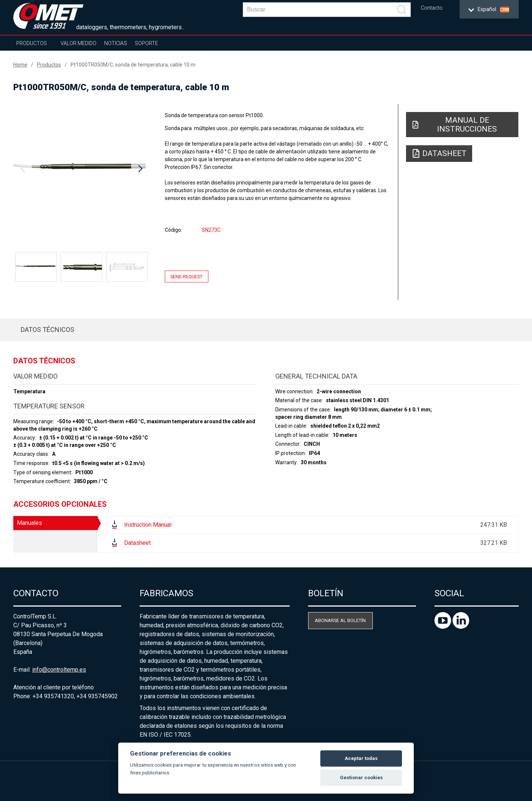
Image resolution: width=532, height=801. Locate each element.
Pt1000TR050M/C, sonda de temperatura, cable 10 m (133, 65)
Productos (32, 43)
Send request (186, 276)
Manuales (30, 523)
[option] (81, 169)
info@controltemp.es (59, 670)
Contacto (432, 8)
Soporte (146, 43)
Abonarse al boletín (340, 620)
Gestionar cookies (361, 778)
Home (20, 65)
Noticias (116, 43)
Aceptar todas (361, 758)
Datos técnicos (47, 330)
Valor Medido (79, 43)
